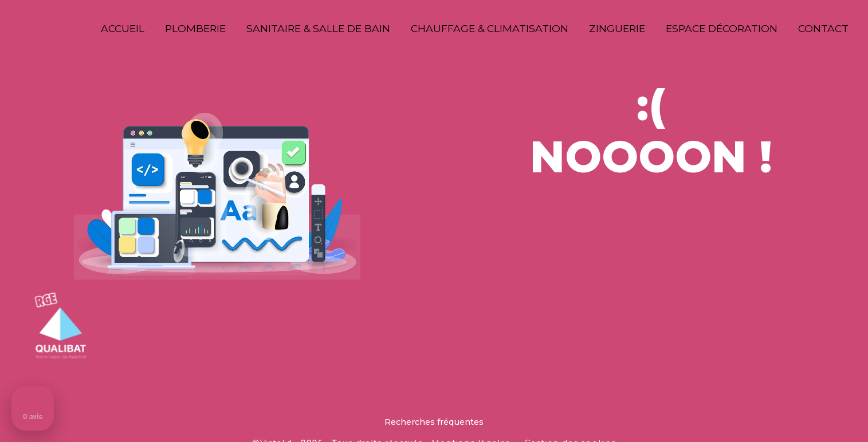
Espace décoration (722, 28)
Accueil (123, 28)
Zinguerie (617, 28)
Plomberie (195, 28)
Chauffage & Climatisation (490, 28)
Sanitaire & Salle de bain (318, 28)
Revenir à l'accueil (651, 304)
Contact (823, 28)
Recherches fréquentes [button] (434, 422)
